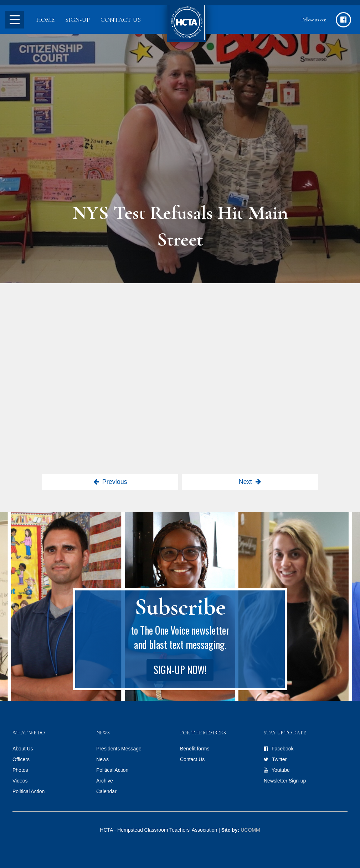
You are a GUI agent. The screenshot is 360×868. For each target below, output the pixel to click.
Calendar (106, 791)
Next (245, 482)
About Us (23, 749)
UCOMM (250, 830)
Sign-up (78, 20)
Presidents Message (119, 749)
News (102, 759)
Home (45, 20)
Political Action (29, 791)
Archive (105, 781)
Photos (20, 770)
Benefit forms (195, 749)
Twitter (279, 759)
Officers (21, 759)
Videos (20, 781)
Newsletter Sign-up (285, 781)
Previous (115, 482)
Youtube (281, 770)
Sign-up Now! (180, 670)
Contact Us (121, 20)
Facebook (282, 749)
